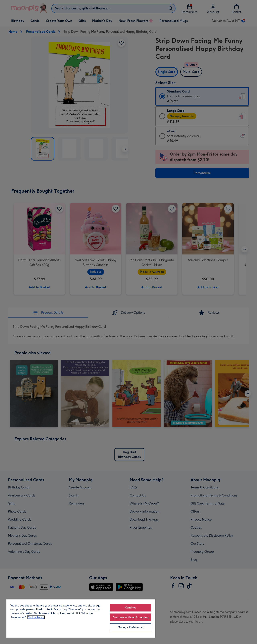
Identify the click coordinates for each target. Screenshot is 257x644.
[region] (81, 618)
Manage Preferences (131, 627)
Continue (131, 608)
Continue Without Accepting (131, 617)
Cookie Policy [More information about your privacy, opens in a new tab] (36, 617)
